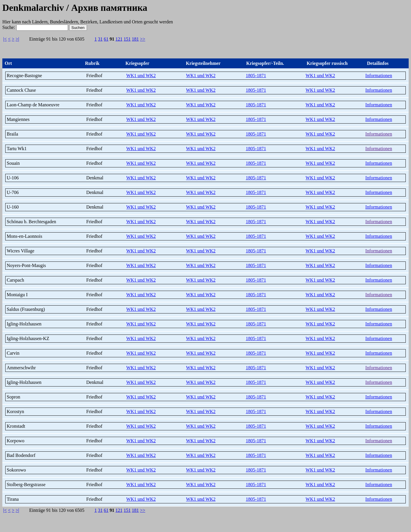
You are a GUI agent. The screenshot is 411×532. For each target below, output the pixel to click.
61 (106, 39)
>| (17, 39)
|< (5, 39)
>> (143, 39)
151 (127, 39)
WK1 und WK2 (141, 76)
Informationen (379, 76)
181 (135, 39)
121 (119, 39)
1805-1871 (256, 76)
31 (100, 39)
